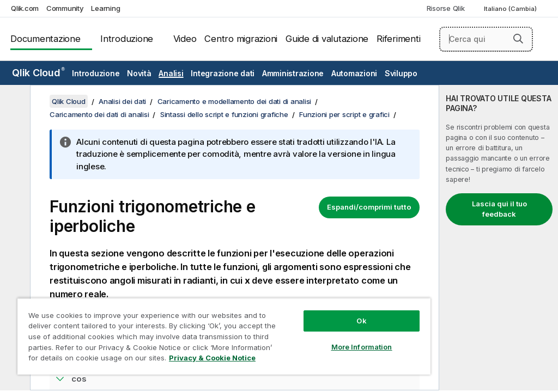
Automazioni (354, 73)
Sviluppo (401, 73)
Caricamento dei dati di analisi (99, 114)
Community (65, 8)
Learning (105, 8)
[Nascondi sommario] (14, 102)
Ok (361, 321)
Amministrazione (293, 73)
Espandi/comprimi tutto (369, 207)
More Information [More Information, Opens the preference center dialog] (362, 347)
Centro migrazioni (241, 39)
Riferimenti (398, 39)
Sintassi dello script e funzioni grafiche (224, 114)
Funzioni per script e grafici (344, 114)
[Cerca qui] (486, 39)
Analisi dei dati (122, 101)
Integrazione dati (223, 73)
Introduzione (127, 39)
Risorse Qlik (446, 8)
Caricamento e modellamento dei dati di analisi (235, 101)
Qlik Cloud (38, 73)
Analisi (171, 73)
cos (79, 379)
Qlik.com (25, 8)
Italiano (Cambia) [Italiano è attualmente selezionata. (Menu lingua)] (511, 9)
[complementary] (499, 238)
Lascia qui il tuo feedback (499, 209)
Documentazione (46, 39)
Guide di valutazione (327, 39)
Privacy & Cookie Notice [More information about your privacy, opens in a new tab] (212, 358)
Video (185, 39)
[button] (518, 39)
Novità (139, 73)
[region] (224, 336)
